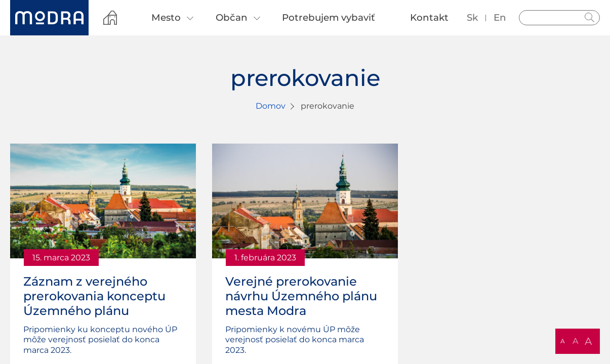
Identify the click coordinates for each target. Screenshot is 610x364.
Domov (271, 106)
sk (472, 17)
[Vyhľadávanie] (559, 18)
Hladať (590, 18)
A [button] (563, 341)
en (500, 17)
